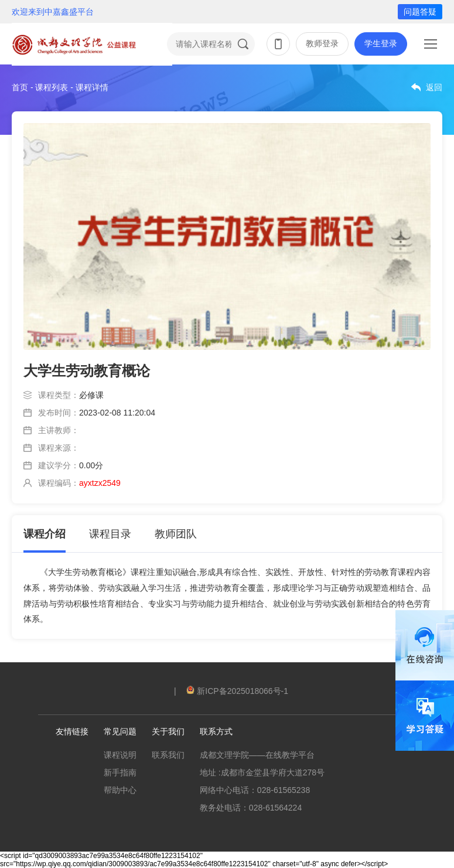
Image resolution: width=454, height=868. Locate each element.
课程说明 (120, 755)
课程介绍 (45, 534)
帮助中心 (120, 790)
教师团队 (176, 534)
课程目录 (110, 534)
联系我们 (168, 755)
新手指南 (120, 772)
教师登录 (322, 43)
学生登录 (381, 43)
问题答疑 (420, 12)
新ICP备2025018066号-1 (237, 691)
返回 (434, 87)
